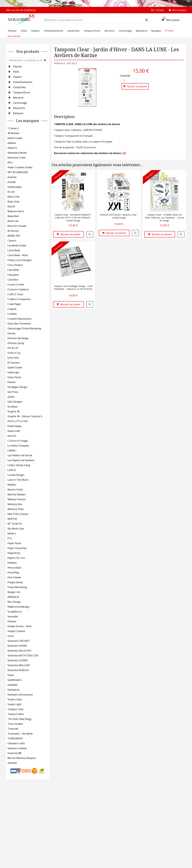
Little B (12, 470)
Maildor (12, 485)
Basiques (18, 113)
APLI (10, 162)
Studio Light (14, 704)
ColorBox (13, 280)
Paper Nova (14, 543)
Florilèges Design (17, 387)
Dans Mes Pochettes (19, 324)
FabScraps (13, 372)
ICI (124, 153)
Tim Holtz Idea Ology (19, 719)
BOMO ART (14, 236)
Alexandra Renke (17, 153)
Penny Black (14, 568)
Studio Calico (15, 699)
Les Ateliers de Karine (20, 455)
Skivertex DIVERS (17, 646)
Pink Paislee (14, 577)
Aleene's (12, 148)
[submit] (147, 20)
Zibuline (12, 763)
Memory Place (16, 509)
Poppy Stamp (15, 582)
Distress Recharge (18, 338)
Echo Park (13, 358)
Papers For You (16, 558)
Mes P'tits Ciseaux (18, 514)
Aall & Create (15, 138)
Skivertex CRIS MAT (19, 641)
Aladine (12, 143)
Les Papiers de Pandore (21, 460)
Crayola (12, 309)
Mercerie (18, 98)
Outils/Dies (19, 87)
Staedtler (13, 685)
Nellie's (12, 533)
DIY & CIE (13, 348)
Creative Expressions (19, 319)
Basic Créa (13, 197)
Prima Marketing (17, 587)
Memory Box (15, 504)
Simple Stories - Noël (19, 626)
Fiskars (12, 382)
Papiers (17, 77)
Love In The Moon (18, 480)
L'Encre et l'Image (18, 441)
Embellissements (23, 82)
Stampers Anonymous (20, 695)
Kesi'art (12, 436)
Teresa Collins (16, 714)
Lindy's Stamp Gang (19, 465)
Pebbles (12, 563)
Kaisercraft (14, 431)
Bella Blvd (13, 216)
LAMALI (12, 450)
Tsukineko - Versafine (20, 734)
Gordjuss (13, 407)
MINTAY (12, 519)
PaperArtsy (14, 553)
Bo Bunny (13, 231)
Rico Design (14, 602)
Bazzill (11, 206)
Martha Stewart (16, 494)
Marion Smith (15, 490)
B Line (11, 192)
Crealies (12, 314)
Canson (12, 241)
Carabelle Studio (17, 245)
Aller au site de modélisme (21, 10)
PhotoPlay (13, 573)
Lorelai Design (16, 475)
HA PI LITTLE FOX (18, 421)
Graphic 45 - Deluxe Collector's (25, 416)
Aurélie (12, 182)
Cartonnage (20, 103)
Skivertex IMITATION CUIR (23, 656)
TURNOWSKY (15, 738)
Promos (169, 31)
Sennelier (13, 616)
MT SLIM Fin (15, 524)
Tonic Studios (15, 724)
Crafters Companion (19, 299)
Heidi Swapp (14, 426)
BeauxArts (19, 108)
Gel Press (13, 392)
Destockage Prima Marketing (24, 328)
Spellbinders (15, 680)
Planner (18, 67)
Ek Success (14, 363)
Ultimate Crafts (16, 743)
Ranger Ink (14, 592)
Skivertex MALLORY (19, 665)
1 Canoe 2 (13, 128)
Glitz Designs (15, 402)
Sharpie (12, 621)
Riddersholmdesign (18, 607)
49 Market (13, 133)
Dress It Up (14, 353)
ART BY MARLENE (18, 172)
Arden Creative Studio (20, 167)
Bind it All (13, 221)
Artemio (12, 177)
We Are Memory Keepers (22, 758)
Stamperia (13, 690)
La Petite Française (18, 446)
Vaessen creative (17, 748)
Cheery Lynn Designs (20, 260)
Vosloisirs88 (14, 753)
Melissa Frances (17, 499)
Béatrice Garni (16, 211)
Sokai (11, 675)
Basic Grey (13, 202)
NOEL (16, 72)
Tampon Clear (16, 709)
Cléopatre (13, 275)
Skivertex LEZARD (18, 660)
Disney (11, 333)
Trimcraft (13, 729)
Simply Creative (16, 631)
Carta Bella (14, 250)
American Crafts (17, 158)
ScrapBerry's (15, 612)
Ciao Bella (13, 270)
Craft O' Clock (15, 294)
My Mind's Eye (16, 529)
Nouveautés (14, 36)
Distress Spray (16, 343)
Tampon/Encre (22, 92)
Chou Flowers (15, 265)
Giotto (11, 397)
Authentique (15, 187)
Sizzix (11, 636)
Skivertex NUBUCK (18, 670)
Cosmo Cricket (16, 285)
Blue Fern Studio (17, 226)
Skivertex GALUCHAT (20, 651)
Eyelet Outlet (15, 367)
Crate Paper (14, 304)
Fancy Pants (14, 377)
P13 (10, 538)
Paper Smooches (17, 548)
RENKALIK (13, 597)
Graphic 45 (14, 411)
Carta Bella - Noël (18, 255)
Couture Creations (18, 289)
